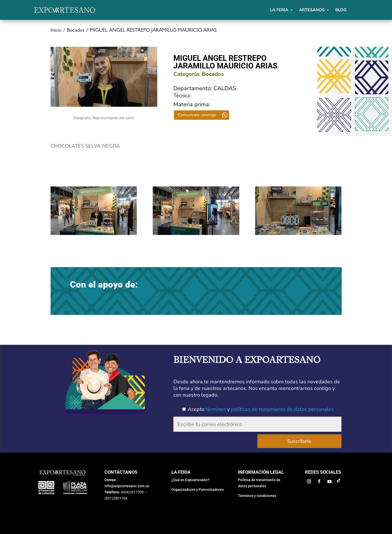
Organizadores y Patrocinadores (198, 490)
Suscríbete (299, 441)
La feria (279, 10)
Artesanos (312, 10)
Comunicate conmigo (197, 115)
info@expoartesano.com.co (127, 486)
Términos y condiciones (257, 496)
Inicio (56, 31)
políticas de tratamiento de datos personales (282, 409)
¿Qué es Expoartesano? (190, 480)
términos (216, 409)
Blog (341, 10)
